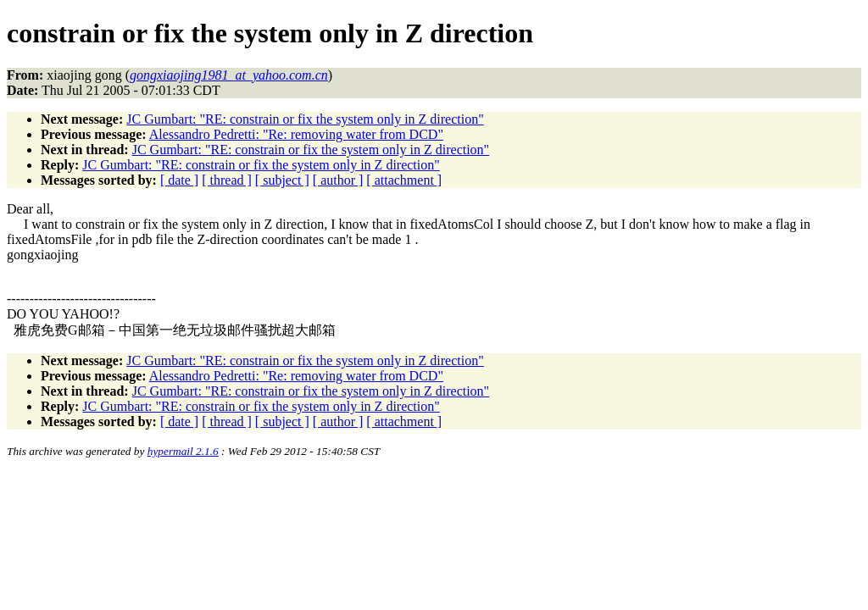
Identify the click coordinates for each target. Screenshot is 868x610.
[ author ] (338, 180)
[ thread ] (227, 180)
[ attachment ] (404, 180)
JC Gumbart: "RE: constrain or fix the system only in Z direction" (305, 119)
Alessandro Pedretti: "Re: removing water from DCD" (296, 134)
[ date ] (179, 180)
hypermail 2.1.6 (183, 451)
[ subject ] (282, 180)
